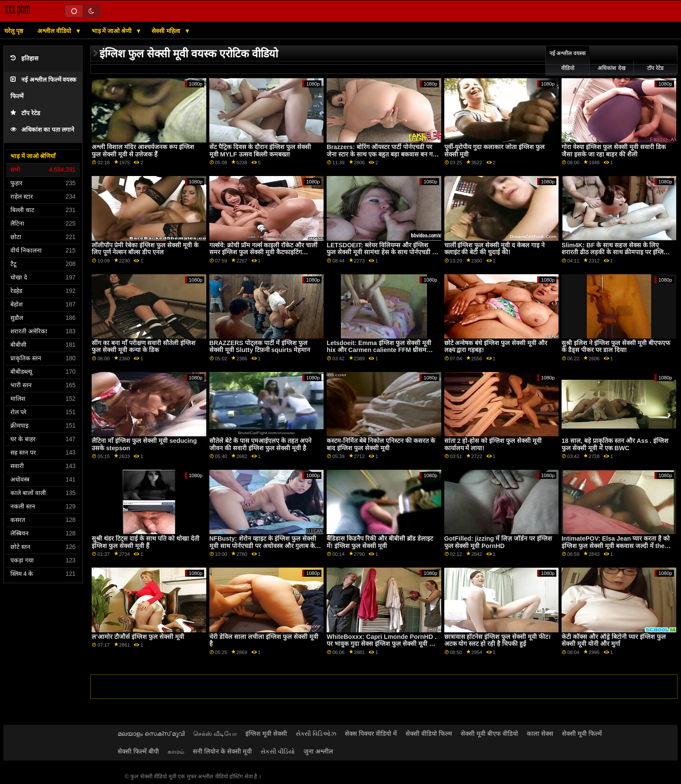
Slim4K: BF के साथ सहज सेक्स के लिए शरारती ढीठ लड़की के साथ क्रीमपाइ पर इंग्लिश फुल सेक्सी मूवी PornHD (615, 252)
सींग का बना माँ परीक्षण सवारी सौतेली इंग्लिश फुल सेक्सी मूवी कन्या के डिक (144, 347)
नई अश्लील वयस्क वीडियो (568, 61)
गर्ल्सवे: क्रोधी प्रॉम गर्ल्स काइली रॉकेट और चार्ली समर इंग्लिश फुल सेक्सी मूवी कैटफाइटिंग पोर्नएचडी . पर (264, 252)
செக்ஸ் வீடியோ (215, 734)
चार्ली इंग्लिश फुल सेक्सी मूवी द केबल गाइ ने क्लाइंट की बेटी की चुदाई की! (495, 249)
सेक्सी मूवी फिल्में (582, 734)
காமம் (176, 751)
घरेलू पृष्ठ (14, 31)
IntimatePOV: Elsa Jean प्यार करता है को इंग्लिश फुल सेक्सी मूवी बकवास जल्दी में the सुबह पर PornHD (616, 546)
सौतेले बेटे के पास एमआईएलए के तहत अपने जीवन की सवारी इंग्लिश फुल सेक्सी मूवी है (260, 444)
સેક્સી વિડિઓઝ (316, 734)
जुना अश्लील (318, 751)
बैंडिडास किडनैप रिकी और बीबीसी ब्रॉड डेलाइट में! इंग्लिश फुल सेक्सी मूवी (380, 542)
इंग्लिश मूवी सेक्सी (266, 734)
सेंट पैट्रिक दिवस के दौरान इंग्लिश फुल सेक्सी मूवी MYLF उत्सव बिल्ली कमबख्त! (260, 151)
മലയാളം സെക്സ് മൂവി (151, 734)
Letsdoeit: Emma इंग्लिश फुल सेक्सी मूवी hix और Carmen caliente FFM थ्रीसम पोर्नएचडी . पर (379, 350)
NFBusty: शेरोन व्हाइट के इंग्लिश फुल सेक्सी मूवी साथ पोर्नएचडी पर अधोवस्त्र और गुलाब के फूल (263, 546)
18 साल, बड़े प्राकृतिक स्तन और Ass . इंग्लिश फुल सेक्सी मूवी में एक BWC (615, 444)
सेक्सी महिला (167, 31)
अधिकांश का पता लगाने (42, 130)
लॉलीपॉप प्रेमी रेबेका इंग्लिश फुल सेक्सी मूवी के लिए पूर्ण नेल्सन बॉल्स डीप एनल (145, 249)
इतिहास (24, 58)
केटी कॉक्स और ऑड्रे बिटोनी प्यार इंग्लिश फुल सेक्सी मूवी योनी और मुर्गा (614, 640)
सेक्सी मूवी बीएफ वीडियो (489, 734)
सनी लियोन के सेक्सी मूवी (222, 751)
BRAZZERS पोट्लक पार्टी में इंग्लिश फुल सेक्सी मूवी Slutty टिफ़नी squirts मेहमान (260, 347)
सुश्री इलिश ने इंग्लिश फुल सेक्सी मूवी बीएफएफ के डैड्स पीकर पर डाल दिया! (616, 347)
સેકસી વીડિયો (278, 751)
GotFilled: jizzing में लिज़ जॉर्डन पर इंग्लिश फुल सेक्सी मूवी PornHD (498, 542)
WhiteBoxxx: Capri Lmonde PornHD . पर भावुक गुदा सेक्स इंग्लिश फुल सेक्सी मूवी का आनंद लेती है (382, 644)
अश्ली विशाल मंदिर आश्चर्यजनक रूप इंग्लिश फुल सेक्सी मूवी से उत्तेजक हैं (143, 151)
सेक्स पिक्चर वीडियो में (371, 734)
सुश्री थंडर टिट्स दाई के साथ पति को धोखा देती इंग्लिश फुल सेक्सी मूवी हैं (145, 542)
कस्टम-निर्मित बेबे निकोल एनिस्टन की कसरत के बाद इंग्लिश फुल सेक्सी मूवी (381, 444)
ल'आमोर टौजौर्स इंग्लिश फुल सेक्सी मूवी (138, 637)
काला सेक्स (540, 734)
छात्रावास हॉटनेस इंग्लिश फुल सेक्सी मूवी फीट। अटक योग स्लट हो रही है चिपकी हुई (498, 640)
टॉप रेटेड (25, 113)
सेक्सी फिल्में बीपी (138, 751)
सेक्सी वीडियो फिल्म (429, 734)
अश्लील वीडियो (55, 31)
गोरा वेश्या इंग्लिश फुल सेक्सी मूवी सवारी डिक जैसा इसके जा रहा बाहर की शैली (614, 151)
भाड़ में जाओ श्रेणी (113, 31)
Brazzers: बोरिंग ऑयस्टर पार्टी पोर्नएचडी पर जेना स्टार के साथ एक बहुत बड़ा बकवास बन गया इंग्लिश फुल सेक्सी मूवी (382, 154)
